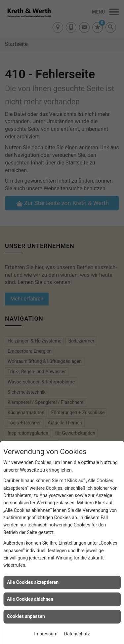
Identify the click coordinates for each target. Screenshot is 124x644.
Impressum (46, 634)
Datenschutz (77, 634)
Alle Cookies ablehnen (30, 599)
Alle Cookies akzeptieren (33, 582)
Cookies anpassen (26, 616)
